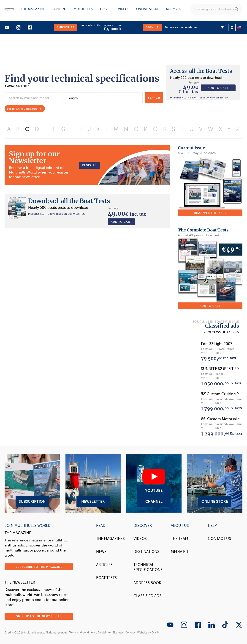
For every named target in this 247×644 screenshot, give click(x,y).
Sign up (152, 27)
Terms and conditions (83, 633)
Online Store (215, 483)
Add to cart (218, 88)
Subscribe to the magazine (39, 567)
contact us (219, 539)
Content (59, 9)
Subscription (32, 483)
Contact (130, 633)
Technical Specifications (148, 567)
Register (89, 165)
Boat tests (106, 578)
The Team (179, 539)
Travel (105, 9)
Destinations (146, 552)
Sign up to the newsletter (39, 616)
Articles (104, 565)
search (154, 98)
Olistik (155, 633)
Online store (148, 9)
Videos (124, 9)
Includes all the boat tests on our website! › (199, 98)
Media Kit (180, 552)
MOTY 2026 (175, 9)
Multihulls (83, 9)
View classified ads (221, 332)
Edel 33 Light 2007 (217, 344)
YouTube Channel (154, 483)
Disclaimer (104, 633)
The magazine (33, 9)
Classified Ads (147, 596)
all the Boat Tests (201, 71)
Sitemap (118, 633)
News (101, 552)
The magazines (110, 539)
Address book (147, 583)
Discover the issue (210, 213)
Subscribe (66, 27)
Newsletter (93, 483)
